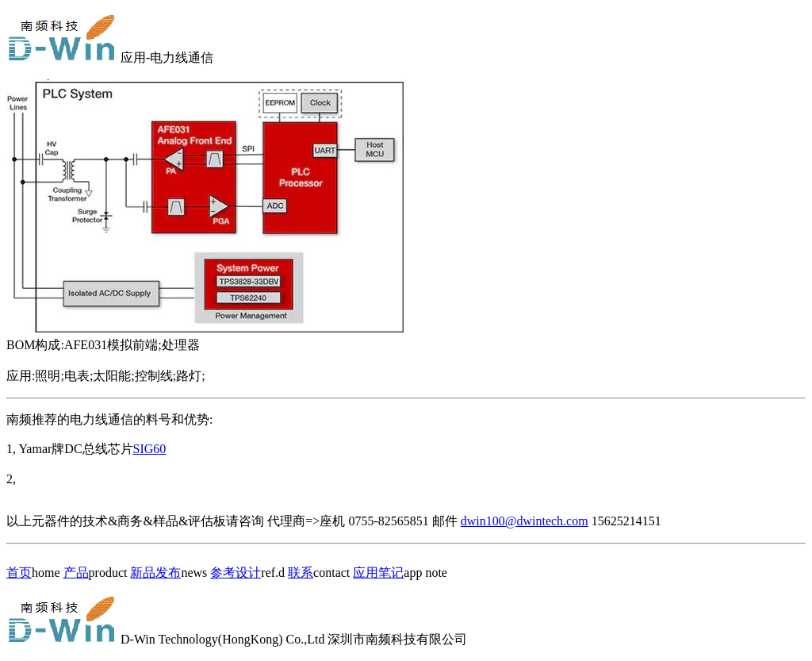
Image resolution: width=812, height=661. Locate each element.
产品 (76, 573)
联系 (301, 573)
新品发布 (155, 573)
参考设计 (236, 573)
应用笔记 (378, 573)
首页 (19, 573)
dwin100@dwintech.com (525, 521)
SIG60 (150, 449)
